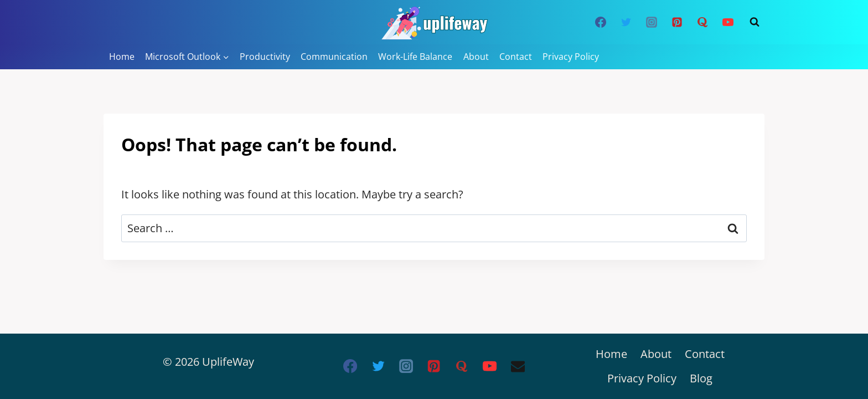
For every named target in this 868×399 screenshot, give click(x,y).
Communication (334, 57)
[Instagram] (652, 22)
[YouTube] (728, 22)
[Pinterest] (677, 22)
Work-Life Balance (415, 57)
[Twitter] (626, 22)
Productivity (265, 57)
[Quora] (702, 22)
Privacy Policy (571, 57)
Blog (701, 378)
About (476, 57)
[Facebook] (601, 22)
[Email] (518, 366)
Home (122, 57)
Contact (516, 57)
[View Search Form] (755, 22)
